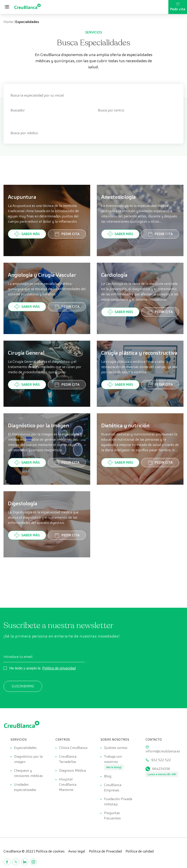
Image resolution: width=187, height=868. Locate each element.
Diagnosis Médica (72, 770)
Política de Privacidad (105, 851)
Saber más (27, 234)
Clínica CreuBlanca (73, 748)
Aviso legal (77, 851)
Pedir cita (178, 7)
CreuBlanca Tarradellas (68, 759)
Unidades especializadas (25, 787)
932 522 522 (161, 760)
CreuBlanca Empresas (113, 788)
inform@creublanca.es (163, 751)
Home (8, 22)
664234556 (161, 769)
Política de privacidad (59, 668)
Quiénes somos (116, 748)
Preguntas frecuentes (112, 816)
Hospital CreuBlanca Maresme (68, 784)
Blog (108, 776)
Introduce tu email (18, 657)
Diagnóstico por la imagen (28, 759)
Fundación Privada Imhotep (118, 802)
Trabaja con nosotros (113, 759)
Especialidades (25, 748)
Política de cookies (50, 851)
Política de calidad (140, 851)
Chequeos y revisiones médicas (28, 773)
